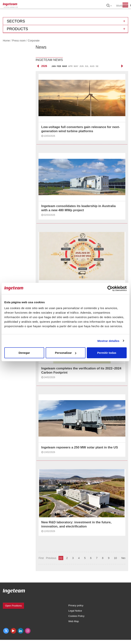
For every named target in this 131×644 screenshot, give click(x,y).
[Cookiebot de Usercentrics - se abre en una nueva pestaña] (110, 288)
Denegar (24, 353)
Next (124, 558)
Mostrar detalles (108, 341)
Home (6, 41)
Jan (54, 66)
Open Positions (13, 606)
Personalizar (66, 353)
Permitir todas (107, 353)
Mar (64, 66)
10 (116, 558)
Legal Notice (75, 611)
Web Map (74, 621)
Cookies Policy (76, 616)
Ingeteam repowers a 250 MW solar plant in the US (80, 447)
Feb (59, 66)
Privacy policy (76, 605)
